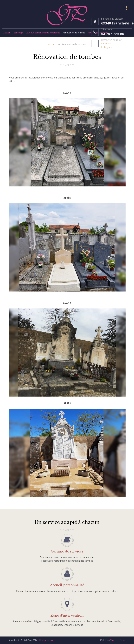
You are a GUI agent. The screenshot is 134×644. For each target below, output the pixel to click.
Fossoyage (18, 33)
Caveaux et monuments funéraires (43, 33)
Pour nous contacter (98, 33)
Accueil (7, 33)
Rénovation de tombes (74, 33)
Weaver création (118, 640)
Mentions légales (47, 640)
